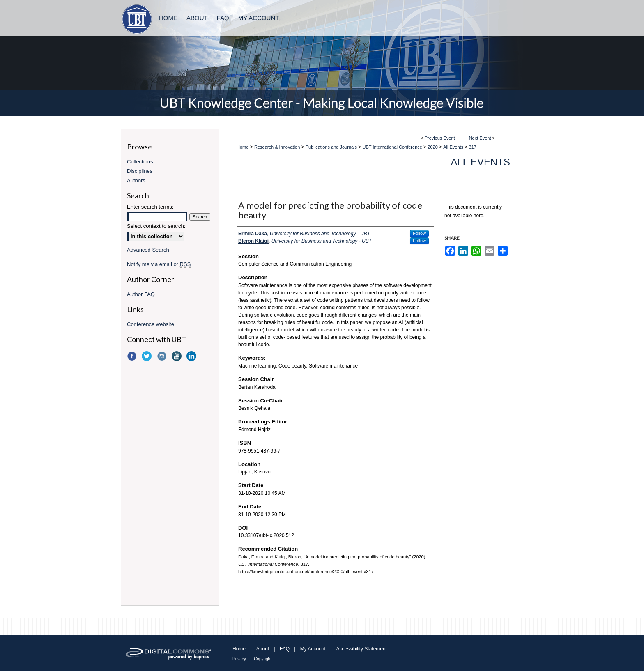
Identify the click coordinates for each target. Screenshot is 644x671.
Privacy (239, 659)
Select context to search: (156, 226)
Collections (140, 162)
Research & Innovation (278, 147)
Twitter (147, 356)
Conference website (151, 324)
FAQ (285, 649)
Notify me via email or (159, 264)
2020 (433, 147)
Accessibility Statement (362, 649)
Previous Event (440, 138)
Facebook (133, 356)
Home (243, 147)
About (263, 649)
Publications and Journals (332, 147)
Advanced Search (148, 250)
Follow (419, 233)
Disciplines (140, 171)
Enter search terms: (150, 207)
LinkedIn (192, 356)
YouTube (177, 356)
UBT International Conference (393, 147)
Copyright (263, 659)
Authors (136, 180)
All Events (454, 147)
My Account (313, 649)
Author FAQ (141, 294)
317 (473, 147)
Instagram (163, 356)
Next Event (480, 138)
